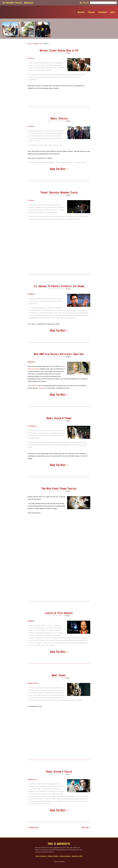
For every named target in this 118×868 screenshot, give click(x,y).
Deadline (31, 294)
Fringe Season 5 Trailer (59, 772)
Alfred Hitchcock (33, 386)
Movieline (31, 362)
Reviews (73, 12)
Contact (113, 12)
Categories (94, 12)
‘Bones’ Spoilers (59, 118)
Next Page (85, 827)
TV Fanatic (32, 426)
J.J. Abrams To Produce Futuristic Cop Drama (59, 286)
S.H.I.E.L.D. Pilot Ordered (59, 613)
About (104, 12)
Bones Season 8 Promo (59, 418)
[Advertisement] (90, 38)
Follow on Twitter (53, 856)
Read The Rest (58, 169)
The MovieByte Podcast (12, 3)
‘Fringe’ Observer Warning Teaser (59, 192)
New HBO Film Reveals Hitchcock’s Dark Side (59, 354)
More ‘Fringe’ (59, 675)
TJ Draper (68, 53)
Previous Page (34, 827)
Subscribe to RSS (77, 856)
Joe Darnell (68, 357)
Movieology (29, 3)
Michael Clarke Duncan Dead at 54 (59, 50)
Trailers (83, 12)
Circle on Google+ (65, 856)
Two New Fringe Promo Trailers (59, 488)
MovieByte (23, 12)
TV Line (31, 58)
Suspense (42, 388)
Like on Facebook (41, 856)
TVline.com (32, 779)
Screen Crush (33, 683)
